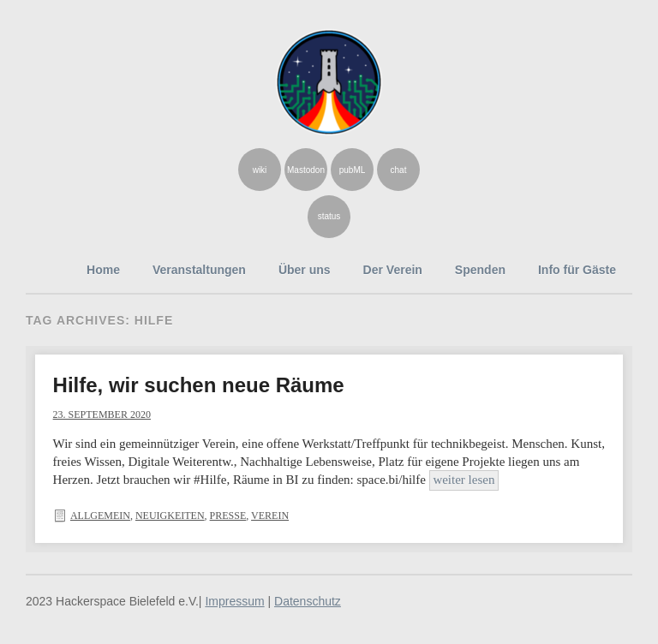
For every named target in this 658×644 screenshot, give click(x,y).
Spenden (480, 270)
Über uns (305, 270)
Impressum (234, 601)
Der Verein (393, 270)
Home (103, 270)
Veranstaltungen (199, 270)
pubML (353, 170)
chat (399, 170)
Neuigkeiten (170, 516)
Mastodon (306, 170)
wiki (260, 170)
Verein (270, 516)
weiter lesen (464, 480)
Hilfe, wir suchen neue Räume (199, 385)
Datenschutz (308, 601)
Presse (228, 516)
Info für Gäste (577, 270)
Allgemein (100, 516)
